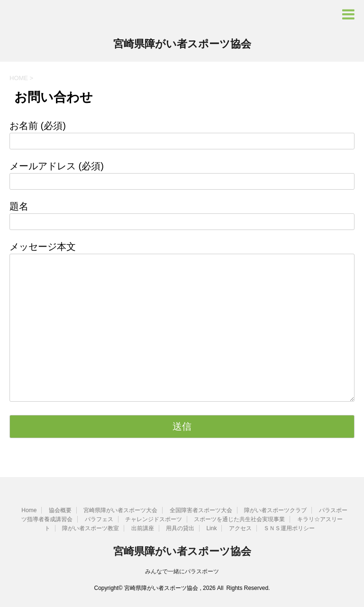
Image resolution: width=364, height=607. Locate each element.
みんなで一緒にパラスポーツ (182, 571)
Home (29, 510)
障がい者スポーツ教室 (91, 528)
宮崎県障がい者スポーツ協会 (182, 45)
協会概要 (60, 510)
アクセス (240, 528)
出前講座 (143, 528)
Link (211, 528)
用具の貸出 (180, 528)
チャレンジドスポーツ (154, 519)
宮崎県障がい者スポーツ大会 (120, 510)
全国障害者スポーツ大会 (201, 510)
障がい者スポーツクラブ (275, 510)
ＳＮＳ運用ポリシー (289, 528)
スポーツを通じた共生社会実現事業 (239, 519)
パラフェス (99, 519)
